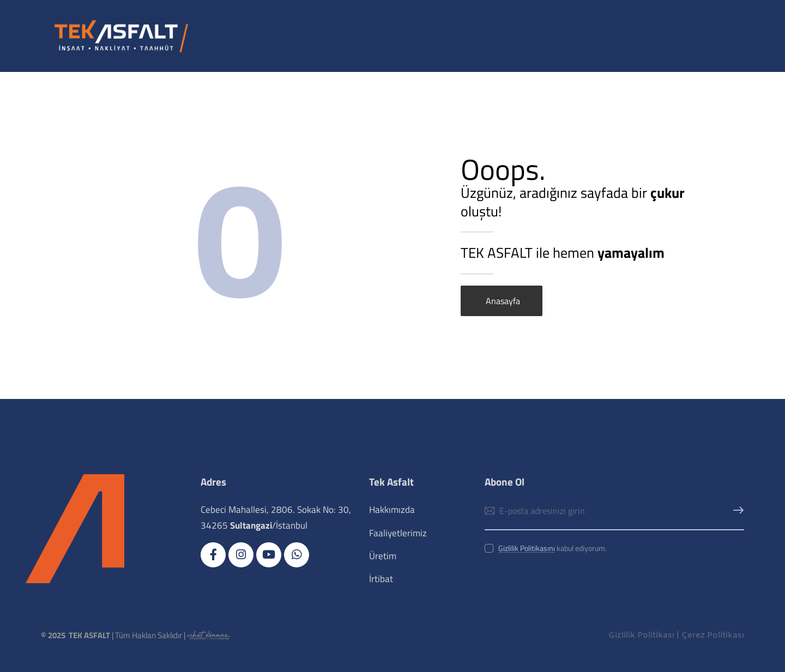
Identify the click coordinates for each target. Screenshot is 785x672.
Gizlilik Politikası (641, 635)
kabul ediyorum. (552, 548)
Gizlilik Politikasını (527, 549)
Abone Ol (736, 511)
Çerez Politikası (713, 635)
